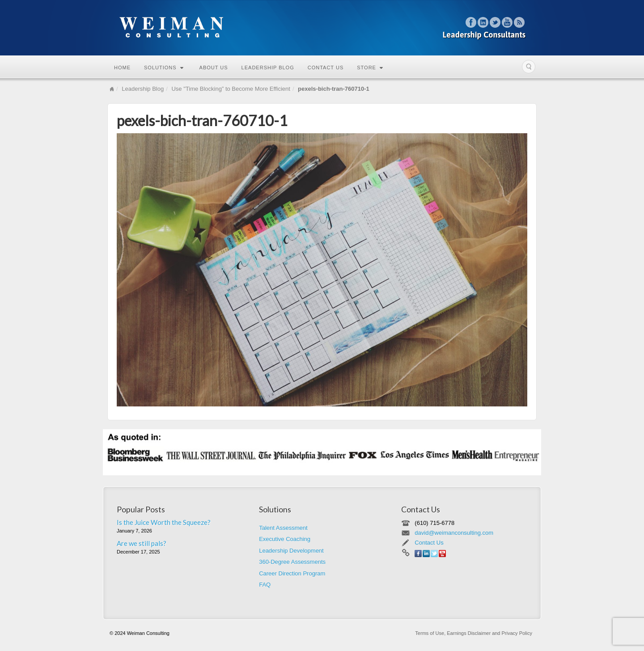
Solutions (164, 68)
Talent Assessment (283, 528)
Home (122, 68)
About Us (214, 68)
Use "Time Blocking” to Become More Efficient (231, 89)
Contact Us (326, 68)
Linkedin (483, 22)
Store (370, 68)
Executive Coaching (285, 539)
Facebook (471, 22)
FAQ (265, 585)
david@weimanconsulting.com (454, 533)
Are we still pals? (142, 543)
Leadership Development (291, 551)
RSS (519, 22)
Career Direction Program (292, 573)
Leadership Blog (268, 68)
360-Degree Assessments (292, 562)
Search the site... (529, 67)
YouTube (507, 22)
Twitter (495, 22)
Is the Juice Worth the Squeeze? (164, 522)
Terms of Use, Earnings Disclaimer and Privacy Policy (474, 633)
